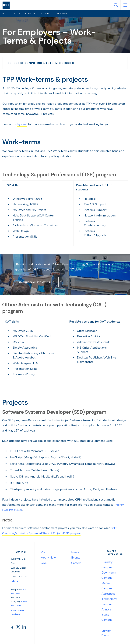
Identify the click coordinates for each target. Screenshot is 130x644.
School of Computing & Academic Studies (41, 63)
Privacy (105, 635)
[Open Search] (116, 5)
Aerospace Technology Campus (109, 599)
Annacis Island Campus (107, 615)
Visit (44, 552)
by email (23, 124)
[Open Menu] (125, 5)
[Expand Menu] (121, 63)
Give (44, 563)
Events (76, 558)
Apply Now (48, 558)
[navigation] (8, 5)
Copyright (106, 631)
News (75, 552)
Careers (76, 563)
